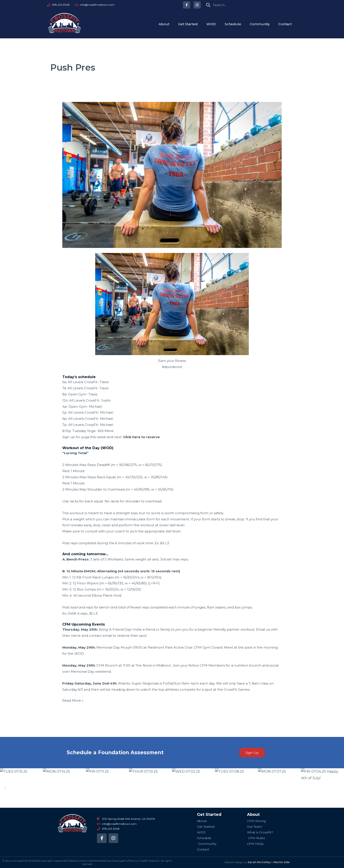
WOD (211, 24)
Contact (285, 24)
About (164, 24)
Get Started (188, 24)
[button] (5, 788)
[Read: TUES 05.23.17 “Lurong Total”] (172, 175)
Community (260, 24)
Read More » (73, 700)
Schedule (233, 24)
